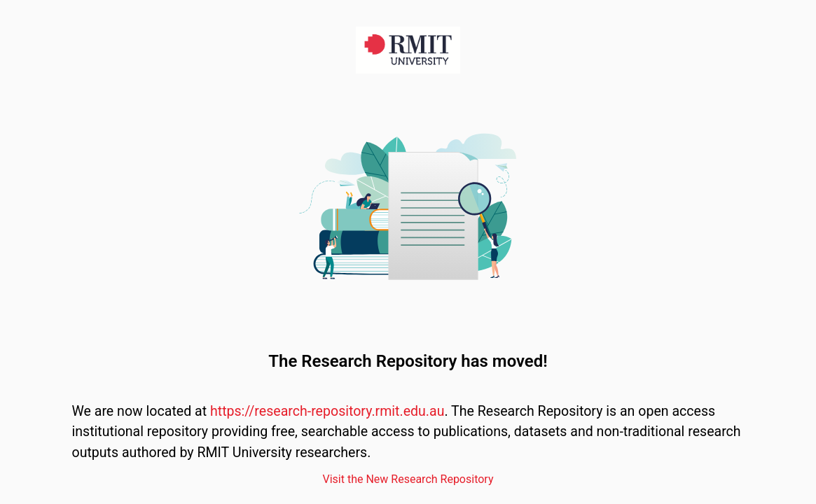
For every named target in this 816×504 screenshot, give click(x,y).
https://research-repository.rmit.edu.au (327, 411)
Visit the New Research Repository (408, 479)
